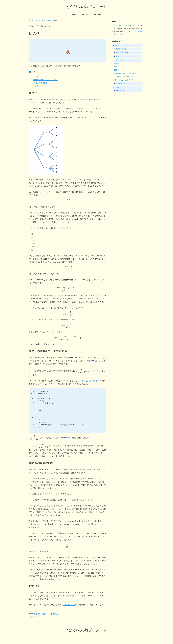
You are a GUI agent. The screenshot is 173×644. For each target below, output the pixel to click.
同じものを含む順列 (41, 83)
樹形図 (116, 63)
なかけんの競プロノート (87, 7)
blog (74, 14)
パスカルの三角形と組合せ (123, 77)
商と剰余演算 (120, 83)
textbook (85, 14)
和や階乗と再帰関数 (90, 381)
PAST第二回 (120, 90)
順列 (31, 99)
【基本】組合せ (69, 605)
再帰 (117, 56)
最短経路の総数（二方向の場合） (47, 614)
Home (31, 21)
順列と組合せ (47, 21)
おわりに (37, 86)
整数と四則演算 (121, 49)
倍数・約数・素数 (122, 53)
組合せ (36, 76)
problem (98, 14)
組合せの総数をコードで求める (46, 80)
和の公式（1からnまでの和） (124, 80)
